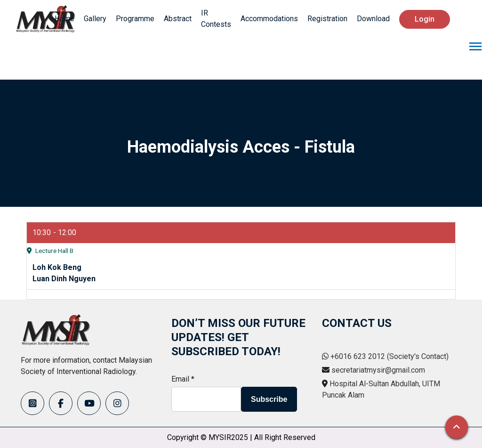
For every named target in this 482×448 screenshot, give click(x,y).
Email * (183, 379)
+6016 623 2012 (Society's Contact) (390, 356)
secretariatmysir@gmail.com (378, 370)
